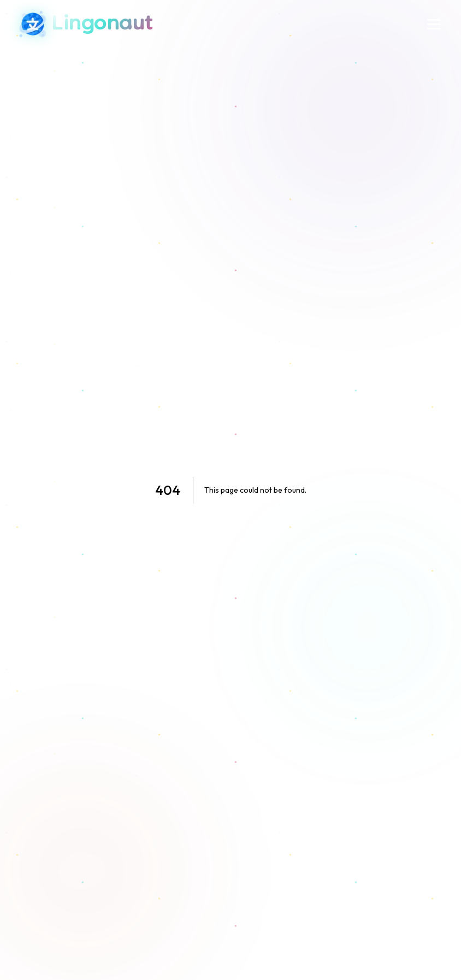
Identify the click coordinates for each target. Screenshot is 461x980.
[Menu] (434, 24)
